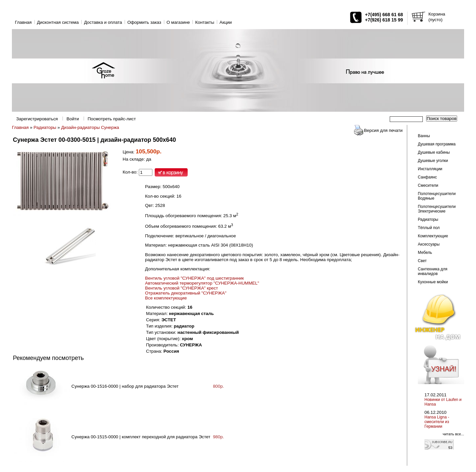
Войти (73, 119)
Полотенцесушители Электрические (437, 209)
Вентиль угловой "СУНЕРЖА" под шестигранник (195, 278)
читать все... (453, 434)
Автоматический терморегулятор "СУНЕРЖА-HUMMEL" (202, 283)
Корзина (437, 14)
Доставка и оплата (103, 22)
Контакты (205, 22)
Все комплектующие (166, 298)
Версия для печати (383, 130)
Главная (23, 22)
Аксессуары (429, 244)
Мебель (425, 253)
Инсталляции (430, 169)
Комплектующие (433, 236)
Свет (422, 261)
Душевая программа (437, 144)
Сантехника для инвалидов (433, 271)
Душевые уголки (433, 161)
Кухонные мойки (433, 282)
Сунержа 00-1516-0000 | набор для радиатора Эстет (125, 386)
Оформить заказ (144, 22)
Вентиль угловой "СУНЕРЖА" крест (181, 288)
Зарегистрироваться (37, 119)
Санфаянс (427, 177)
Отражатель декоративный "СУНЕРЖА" (186, 293)
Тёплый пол (429, 228)
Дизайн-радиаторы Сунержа (90, 127)
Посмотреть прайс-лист (112, 119)
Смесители (428, 185)
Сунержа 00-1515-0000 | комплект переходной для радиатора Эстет (141, 437)
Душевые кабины (434, 152)
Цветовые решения (359, 255)
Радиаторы (45, 127)
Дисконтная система (58, 22)
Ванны (424, 136)
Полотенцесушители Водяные (437, 196)
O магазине (178, 22)
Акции (226, 22)
